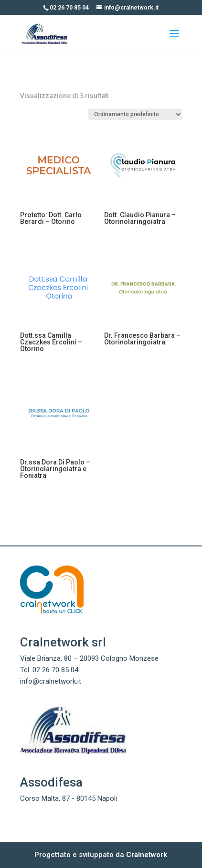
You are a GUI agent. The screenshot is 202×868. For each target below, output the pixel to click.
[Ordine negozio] (135, 114)
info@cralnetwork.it (51, 681)
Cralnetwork (147, 855)
